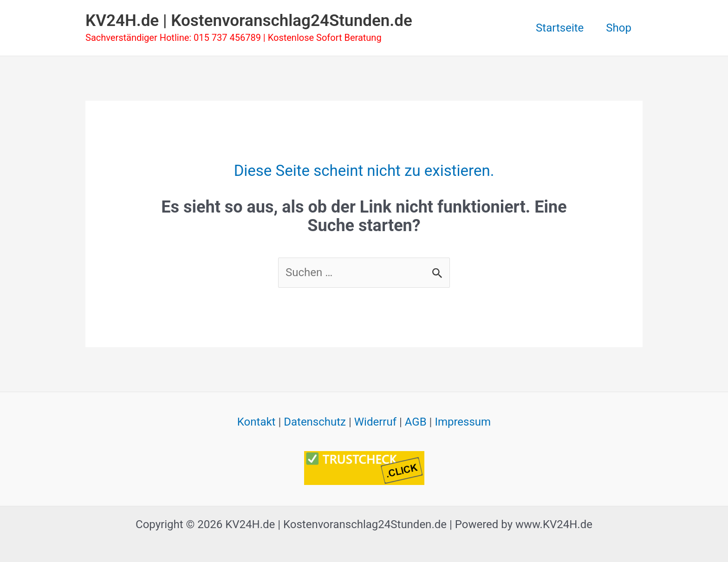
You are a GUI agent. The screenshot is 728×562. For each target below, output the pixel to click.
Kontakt (257, 422)
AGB (416, 422)
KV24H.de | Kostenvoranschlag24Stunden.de (249, 21)
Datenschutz (315, 422)
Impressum (463, 422)
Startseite (560, 28)
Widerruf (375, 422)
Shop (619, 28)
